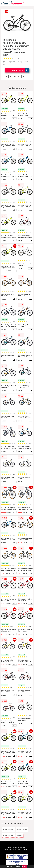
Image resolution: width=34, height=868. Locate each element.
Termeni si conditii (13, 847)
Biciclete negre (22, 830)
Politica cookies (23, 849)
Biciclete (20, 835)
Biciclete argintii (9, 830)
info (14, 118)
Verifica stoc (20, 70)
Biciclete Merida (9, 835)
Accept (24, 866)
